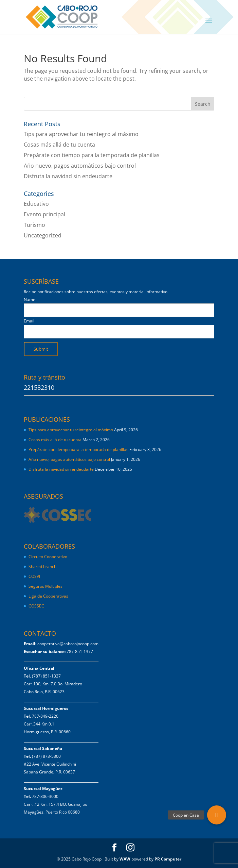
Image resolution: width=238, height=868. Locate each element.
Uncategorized (43, 235)
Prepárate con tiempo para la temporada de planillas (92, 155)
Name (30, 299)
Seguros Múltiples (46, 586)
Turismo (34, 225)
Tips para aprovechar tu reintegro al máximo (81, 134)
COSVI (34, 576)
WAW (125, 859)
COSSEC (36, 606)
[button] (217, 815)
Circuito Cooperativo (48, 557)
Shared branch (42, 566)
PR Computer (168, 859)
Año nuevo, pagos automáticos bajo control (80, 166)
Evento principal (44, 214)
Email (29, 321)
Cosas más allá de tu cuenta (59, 145)
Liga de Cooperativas (48, 596)
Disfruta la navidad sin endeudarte (68, 176)
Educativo (36, 204)
